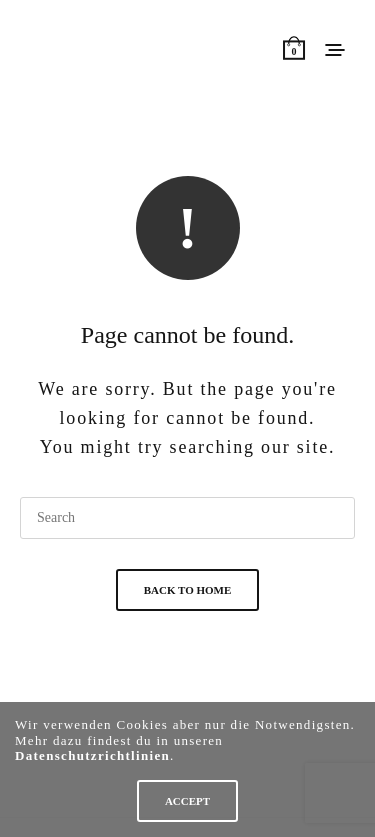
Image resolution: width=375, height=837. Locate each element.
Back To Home (188, 590)
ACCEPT (187, 801)
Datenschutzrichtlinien (92, 755)
